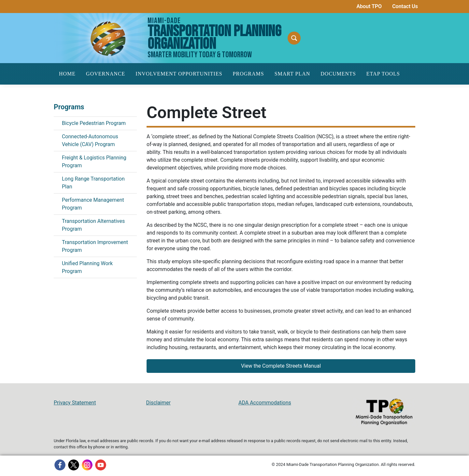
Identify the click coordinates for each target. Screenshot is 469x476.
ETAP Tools (383, 74)
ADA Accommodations (265, 403)
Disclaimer (158, 403)
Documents (338, 74)
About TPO (369, 6)
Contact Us (405, 6)
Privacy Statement (75, 403)
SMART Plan (292, 74)
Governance (106, 74)
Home (67, 74)
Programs (249, 74)
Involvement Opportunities (179, 74)
